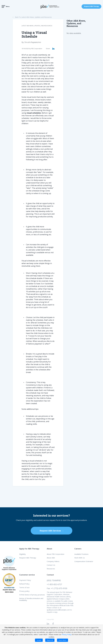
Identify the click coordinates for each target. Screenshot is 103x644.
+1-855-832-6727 (54, 584)
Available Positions (81, 554)
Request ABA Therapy (91, 6)
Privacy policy (24, 591)
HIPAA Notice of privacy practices (32, 595)
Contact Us (51, 565)
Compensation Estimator (84, 561)
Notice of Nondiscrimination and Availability (31, 599)
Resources (51, 569)
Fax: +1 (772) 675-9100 (57, 588)
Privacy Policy (67, 635)
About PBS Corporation (56, 554)
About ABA (51, 558)
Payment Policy (25, 580)
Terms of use (24, 587)
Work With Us (80, 558)
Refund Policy (24, 584)
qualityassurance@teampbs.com (58, 610)
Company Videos (53, 561)
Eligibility (23, 554)
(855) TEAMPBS (54, 580)
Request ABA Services (51, 531)
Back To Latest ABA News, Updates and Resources (33, 17)
